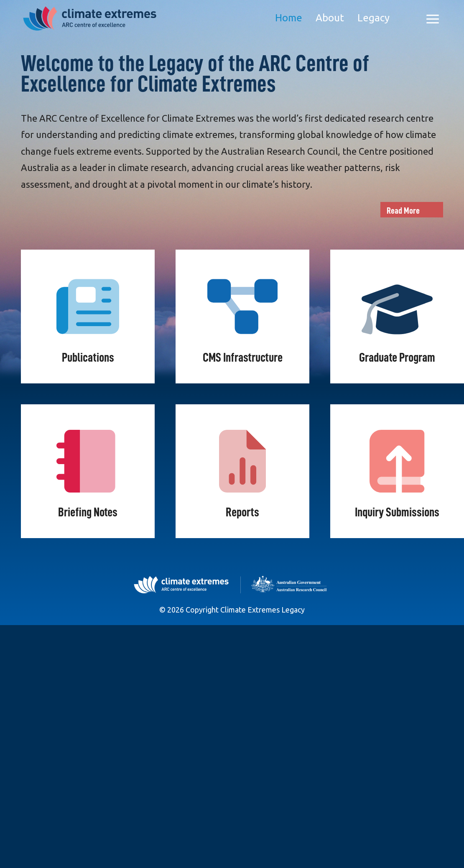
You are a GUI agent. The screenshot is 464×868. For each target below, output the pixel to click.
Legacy (373, 18)
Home (289, 18)
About (330, 18)
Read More (403, 211)
